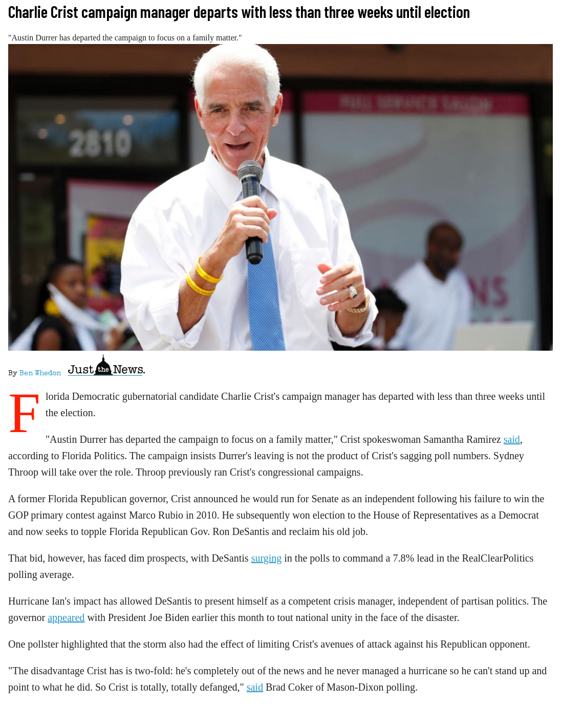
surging (267, 558)
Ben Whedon (40, 374)
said (512, 439)
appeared (66, 617)
